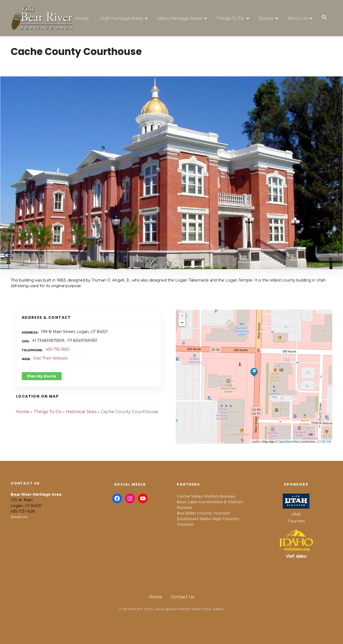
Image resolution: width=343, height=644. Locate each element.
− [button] (182, 319)
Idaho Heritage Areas (181, 16)
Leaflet (256, 438)
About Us (299, 16)
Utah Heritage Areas (123, 16)
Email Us (19, 513)
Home (83, 16)
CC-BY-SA (324, 438)
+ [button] (182, 312)
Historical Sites (81, 408)
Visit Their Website (51, 354)
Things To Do (232, 16)
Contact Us (182, 593)
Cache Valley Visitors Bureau (206, 493)
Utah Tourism (296, 514)
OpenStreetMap (289, 438)
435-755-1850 (58, 346)
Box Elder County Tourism (203, 509)
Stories (267, 16)
